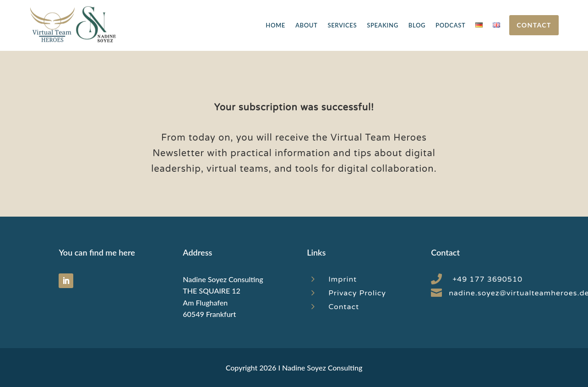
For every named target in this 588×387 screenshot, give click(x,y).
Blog (417, 25)
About (306, 25)
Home (275, 25)
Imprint (343, 279)
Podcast (450, 25)
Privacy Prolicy (357, 293)
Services (342, 25)
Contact (534, 25)
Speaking (383, 25)
